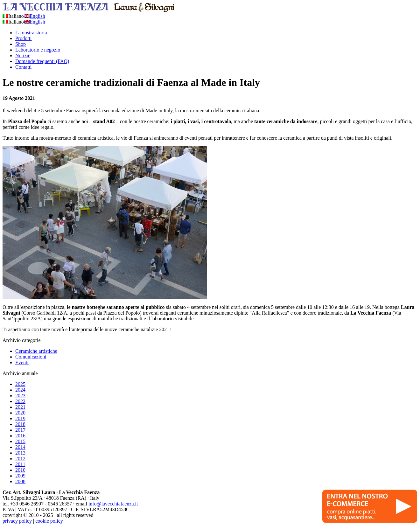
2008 (20, 481)
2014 (20, 447)
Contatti (24, 67)
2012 (20, 459)
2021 (20, 407)
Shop (21, 44)
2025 (20, 384)
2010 (20, 470)
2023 (20, 396)
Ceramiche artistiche (36, 351)
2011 (20, 464)
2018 (20, 424)
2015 (20, 441)
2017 (20, 430)
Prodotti (24, 38)
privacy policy (17, 521)
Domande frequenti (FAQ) (42, 61)
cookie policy (49, 521)
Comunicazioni (31, 357)
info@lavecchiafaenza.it (113, 504)
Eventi (22, 362)
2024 (20, 390)
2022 (20, 401)
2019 (20, 418)
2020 (20, 413)
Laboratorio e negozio (38, 50)
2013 (20, 453)
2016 (20, 436)
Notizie (23, 56)
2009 (20, 476)
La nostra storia (31, 33)
